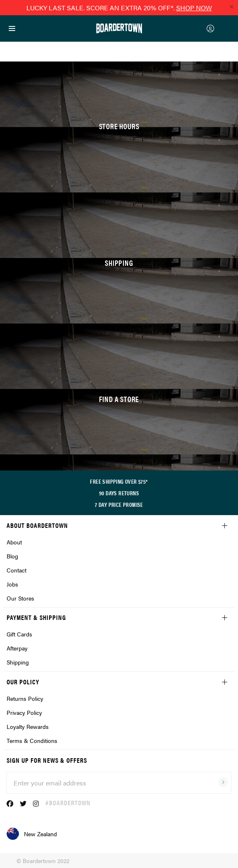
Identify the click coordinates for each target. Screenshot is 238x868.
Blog (12, 556)
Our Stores (20, 598)
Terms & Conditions (32, 740)
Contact (16, 570)
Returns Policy (25, 698)
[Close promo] (231, 7)
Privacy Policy (24, 712)
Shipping (18, 662)
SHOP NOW (194, 8)
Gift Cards (19, 634)
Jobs (12, 584)
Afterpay (17, 648)
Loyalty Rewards (28, 726)
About (14, 542)
